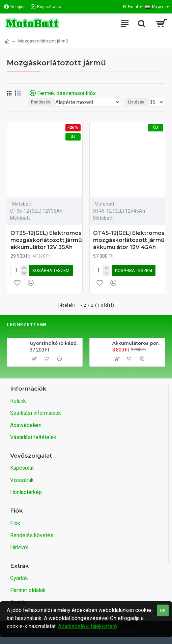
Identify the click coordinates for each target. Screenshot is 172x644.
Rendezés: (41, 102)
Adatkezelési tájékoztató (88, 626)
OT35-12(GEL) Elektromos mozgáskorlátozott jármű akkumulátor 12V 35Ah (46, 240)
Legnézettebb (26, 325)
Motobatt (22, 204)
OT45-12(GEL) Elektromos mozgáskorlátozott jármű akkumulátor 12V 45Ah (129, 240)
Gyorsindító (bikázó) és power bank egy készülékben (55, 343)
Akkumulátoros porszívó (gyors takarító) (137, 343)
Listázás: (137, 102)
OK (163, 610)
